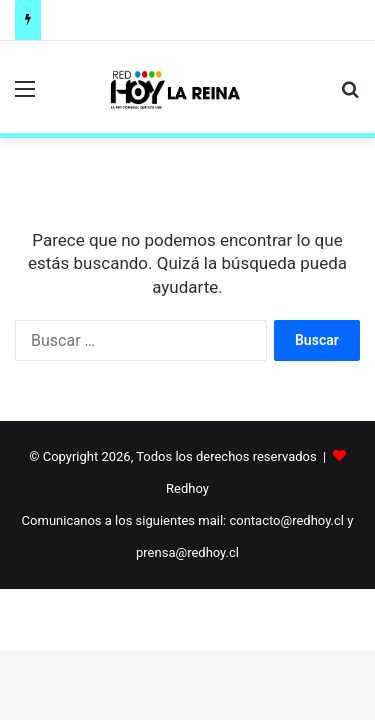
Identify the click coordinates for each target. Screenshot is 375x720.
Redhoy (187, 488)
